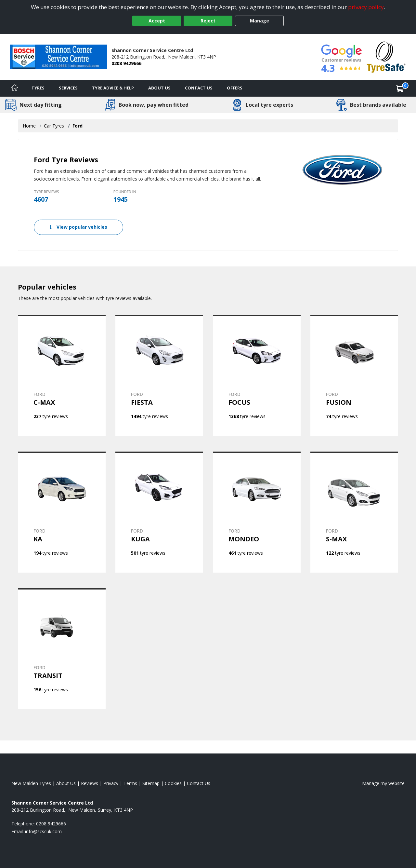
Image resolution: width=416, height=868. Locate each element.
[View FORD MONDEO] (257, 512)
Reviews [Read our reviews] (90, 783)
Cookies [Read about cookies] (173, 783)
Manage (260, 21)
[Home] (15, 88)
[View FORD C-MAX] (62, 375)
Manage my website (383, 783)
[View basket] (400, 88)
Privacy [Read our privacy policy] (111, 783)
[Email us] (43, 831)
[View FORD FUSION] (354, 375)
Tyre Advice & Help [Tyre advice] (113, 88)
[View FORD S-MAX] (354, 512)
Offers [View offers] (235, 88)
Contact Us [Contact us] (199, 88)
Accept (157, 21)
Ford (78, 126)
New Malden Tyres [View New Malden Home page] (31, 783)
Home (29, 126)
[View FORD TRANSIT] (62, 649)
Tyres (38, 88)
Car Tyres (54, 126)
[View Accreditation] (386, 56)
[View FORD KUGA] (159, 512)
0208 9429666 (126, 63)
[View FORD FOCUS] (257, 375)
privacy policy (366, 7)
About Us (159, 88)
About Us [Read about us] (66, 783)
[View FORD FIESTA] (159, 375)
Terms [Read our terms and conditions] (130, 783)
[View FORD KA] (62, 512)
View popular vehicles (78, 227)
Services (68, 88)
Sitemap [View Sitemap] (151, 783)
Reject (208, 21)
